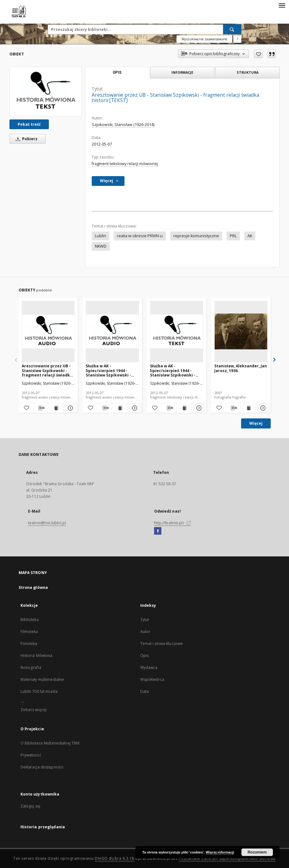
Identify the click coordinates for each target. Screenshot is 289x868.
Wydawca (149, 667)
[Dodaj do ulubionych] (258, 54)
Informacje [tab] (182, 72)
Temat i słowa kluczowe (162, 644)
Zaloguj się (31, 806)
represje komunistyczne (196, 236)
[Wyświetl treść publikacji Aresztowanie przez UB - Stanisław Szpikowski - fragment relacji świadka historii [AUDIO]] (55, 408)
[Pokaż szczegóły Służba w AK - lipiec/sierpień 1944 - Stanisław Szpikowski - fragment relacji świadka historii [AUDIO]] (134, 408)
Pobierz (26, 139)
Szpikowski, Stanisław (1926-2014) (123, 125)
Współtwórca (152, 679)
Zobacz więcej (34, 710)
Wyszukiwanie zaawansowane (204, 39)
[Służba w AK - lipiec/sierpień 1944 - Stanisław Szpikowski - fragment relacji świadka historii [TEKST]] (177, 331)
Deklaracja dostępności (42, 767)
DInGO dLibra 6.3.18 (115, 858)
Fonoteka (29, 644)
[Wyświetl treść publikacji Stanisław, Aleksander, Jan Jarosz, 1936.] (248, 408)
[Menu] (282, 5)
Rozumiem (257, 852)
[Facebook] (158, 531)
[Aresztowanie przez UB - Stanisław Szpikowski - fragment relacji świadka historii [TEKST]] (46, 91)
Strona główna (33, 587)
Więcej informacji (220, 852)
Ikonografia (31, 667)
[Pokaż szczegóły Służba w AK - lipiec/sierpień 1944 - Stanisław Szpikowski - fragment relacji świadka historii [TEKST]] (198, 408)
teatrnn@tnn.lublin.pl (47, 523)
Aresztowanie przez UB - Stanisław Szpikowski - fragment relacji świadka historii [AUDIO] (47, 370)
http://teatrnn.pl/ (173, 523)
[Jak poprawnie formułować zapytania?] (237, 39)
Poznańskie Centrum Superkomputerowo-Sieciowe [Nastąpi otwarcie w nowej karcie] (227, 858)
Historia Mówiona (37, 655)
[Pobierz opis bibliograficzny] (41, 408)
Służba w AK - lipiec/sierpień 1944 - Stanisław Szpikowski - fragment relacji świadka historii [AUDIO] (111, 370)
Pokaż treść (29, 124)
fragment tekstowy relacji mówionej (125, 164)
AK (250, 236)
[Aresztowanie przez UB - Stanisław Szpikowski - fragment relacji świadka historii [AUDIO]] (48, 331)
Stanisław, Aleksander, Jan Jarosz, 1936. (241, 368)
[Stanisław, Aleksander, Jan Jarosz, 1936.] (241, 331)
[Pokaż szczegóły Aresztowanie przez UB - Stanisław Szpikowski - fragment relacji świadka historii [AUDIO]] (70, 408)
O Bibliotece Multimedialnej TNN (50, 743)
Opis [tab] (117, 72)
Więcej (256, 423)
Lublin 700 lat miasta (39, 691)
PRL (233, 236)
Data (144, 691)
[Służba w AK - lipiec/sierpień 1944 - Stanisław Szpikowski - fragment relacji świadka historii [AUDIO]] (112, 331)
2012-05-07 (102, 144)
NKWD (101, 246)
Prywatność (31, 755)
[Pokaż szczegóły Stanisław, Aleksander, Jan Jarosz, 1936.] (262, 408)
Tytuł (145, 620)
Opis (144, 655)
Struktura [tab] (248, 72)
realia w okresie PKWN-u (140, 236)
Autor (145, 632)
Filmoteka (29, 632)
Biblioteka (30, 620)
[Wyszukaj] (232, 29)
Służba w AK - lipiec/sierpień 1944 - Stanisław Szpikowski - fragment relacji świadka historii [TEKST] (175, 370)
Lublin (101, 236)
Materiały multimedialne (42, 679)
